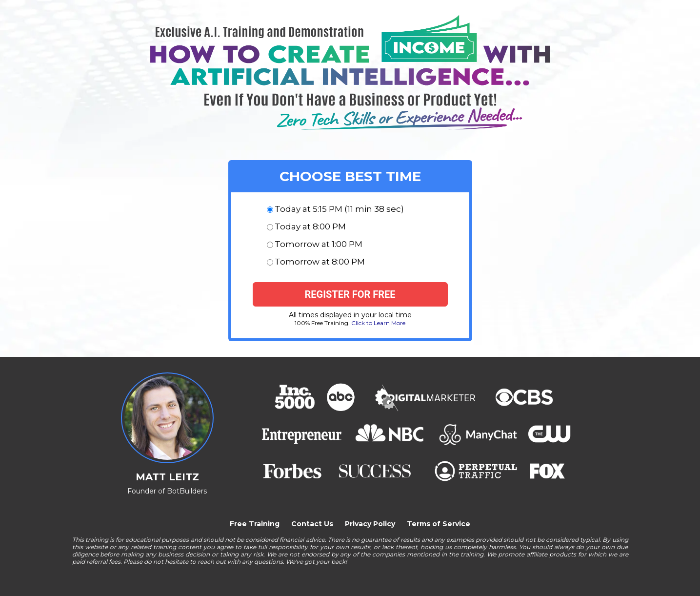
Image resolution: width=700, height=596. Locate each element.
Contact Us (312, 524)
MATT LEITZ (167, 477)
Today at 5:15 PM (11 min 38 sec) (339, 209)
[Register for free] (350, 294)
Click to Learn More (378, 323)
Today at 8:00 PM (310, 226)
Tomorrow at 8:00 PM (320, 262)
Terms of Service (439, 524)
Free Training (255, 524)
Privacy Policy (370, 524)
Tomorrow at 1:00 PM (319, 244)
